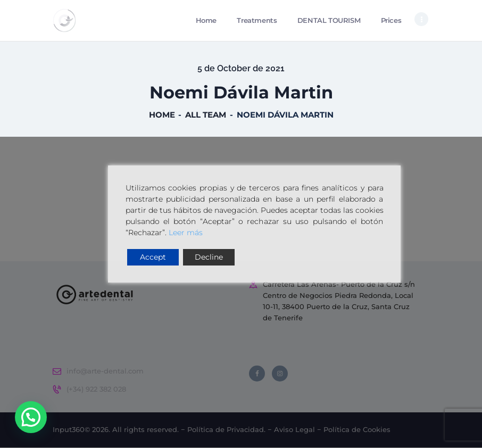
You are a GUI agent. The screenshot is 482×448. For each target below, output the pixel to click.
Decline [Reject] (209, 257)
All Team (206, 115)
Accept (153, 257)
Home (162, 115)
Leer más (186, 233)
